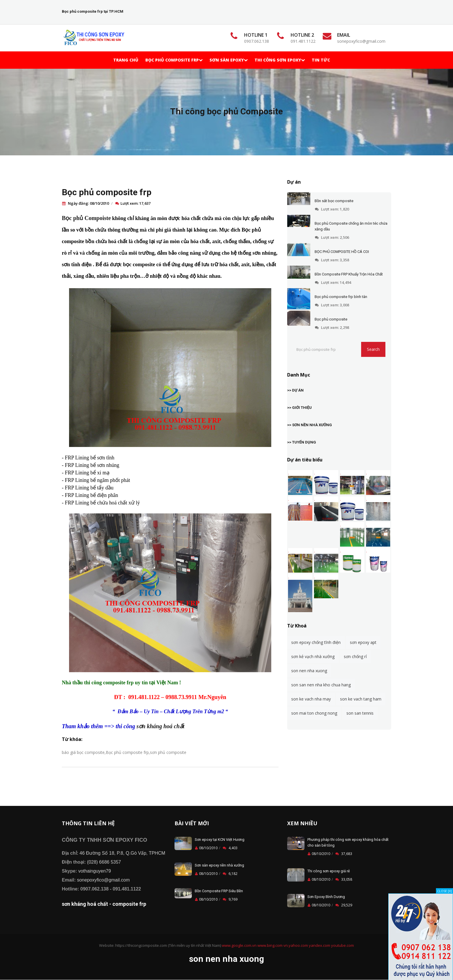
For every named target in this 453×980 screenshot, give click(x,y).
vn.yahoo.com (296, 945)
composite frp (129, 904)
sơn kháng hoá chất (161, 726)
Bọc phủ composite (331, 319)
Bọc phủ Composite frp (174, 60)
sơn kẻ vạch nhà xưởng (313, 656)
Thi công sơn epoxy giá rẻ (329, 871)
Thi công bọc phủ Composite (226, 111)
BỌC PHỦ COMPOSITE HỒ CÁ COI (342, 252)
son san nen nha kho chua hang (321, 685)
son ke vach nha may (311, 699)
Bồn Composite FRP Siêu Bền (219, 891)
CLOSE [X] (444, 891)
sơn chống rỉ (355, 656)
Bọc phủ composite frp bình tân (341, 297)
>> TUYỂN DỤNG (302, 442)
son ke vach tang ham (361, 699)
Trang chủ (126, 60)
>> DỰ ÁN (295, 390)
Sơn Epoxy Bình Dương (326, 897)
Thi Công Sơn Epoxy (280, 60)
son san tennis (360, 713)
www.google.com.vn (239, 945)
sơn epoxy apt (363, 642)
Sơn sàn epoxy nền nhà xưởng (219, 865)
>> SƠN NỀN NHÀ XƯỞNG (310, 425)
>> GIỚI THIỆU (299, 408)
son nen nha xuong (309, 671)
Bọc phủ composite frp (107, 192)
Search (373, 349)
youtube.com (342, 945)
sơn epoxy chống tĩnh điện (316, 642)
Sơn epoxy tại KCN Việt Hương (220, 840)
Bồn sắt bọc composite (334, 201)
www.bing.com (270, 945)
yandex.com (320, 945)
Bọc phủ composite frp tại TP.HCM (93, 11)
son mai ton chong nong (314, 713)
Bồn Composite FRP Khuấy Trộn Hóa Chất (349, 274)
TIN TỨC (321, 60)
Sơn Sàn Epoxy (229, 60)
